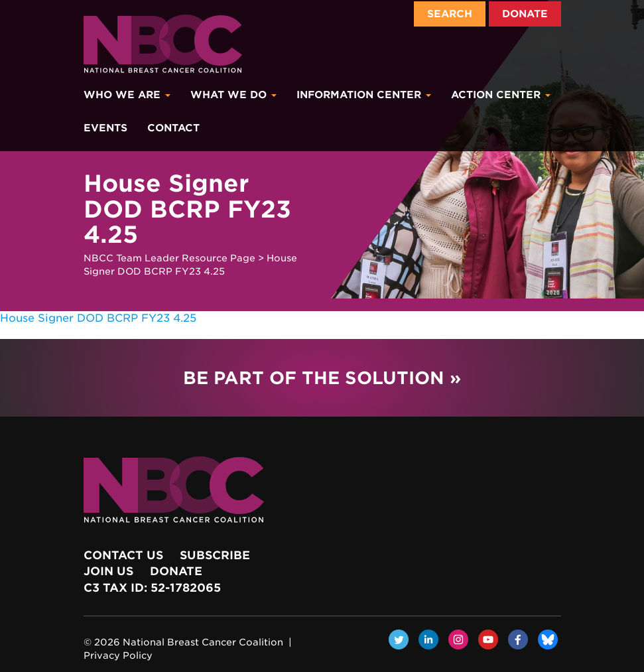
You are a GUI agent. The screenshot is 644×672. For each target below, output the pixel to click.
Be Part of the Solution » (322, 378)
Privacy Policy (118, 655)
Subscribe (215, 555)
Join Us (108, 571)
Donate (525, 14)
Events (105, 128)
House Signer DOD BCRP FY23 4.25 (98, 318)
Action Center (501, 95)
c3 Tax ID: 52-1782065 (152, 588)
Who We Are (127, 95)
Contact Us (123, 555)
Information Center (364, 95)
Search (450, 14)
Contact (173, 128)
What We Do (233, 95)
